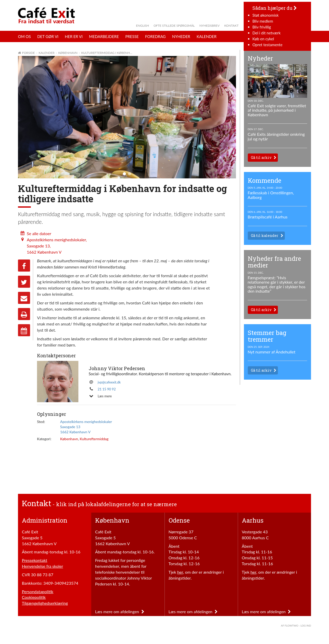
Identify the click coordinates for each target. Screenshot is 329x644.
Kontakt (231, 26)
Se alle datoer (39, 233)
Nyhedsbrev (210, 26)
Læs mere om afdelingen (120, 612)
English (142, 26)
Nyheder (181, 36)
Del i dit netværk (267, 33)
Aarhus (253, 520)
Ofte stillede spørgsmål (174, 26)
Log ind (306, 626)
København (69, 439)
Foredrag (155, 36)
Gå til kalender (265, 236)
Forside (29, 53)
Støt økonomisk (266, 15)
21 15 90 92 (107, 389)
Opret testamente (267, 45)
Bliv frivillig (262, 27)
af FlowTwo (290, 626)
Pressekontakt (35, 560)
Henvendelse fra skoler (42, 566)
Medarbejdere (104, 36)
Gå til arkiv (261, 157)
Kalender (207, 36)
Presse (132, 36)
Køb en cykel (263, 39)
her (180, 572)
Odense (179, 520)
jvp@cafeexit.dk (109, 382)
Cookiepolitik (34, 597)
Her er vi (74, 36)
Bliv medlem (263, 21)
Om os (24, 36)
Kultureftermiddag (94, 439)
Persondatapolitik (38, 592)
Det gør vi (48, 36)
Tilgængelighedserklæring (45, 603)
